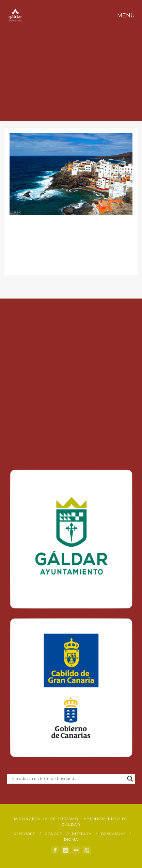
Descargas (113, 834)
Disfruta (82, 834)
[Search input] (68, 779)
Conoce (54, 834)
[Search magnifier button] (130, 779)
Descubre (24, 834)
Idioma (70, 840)
